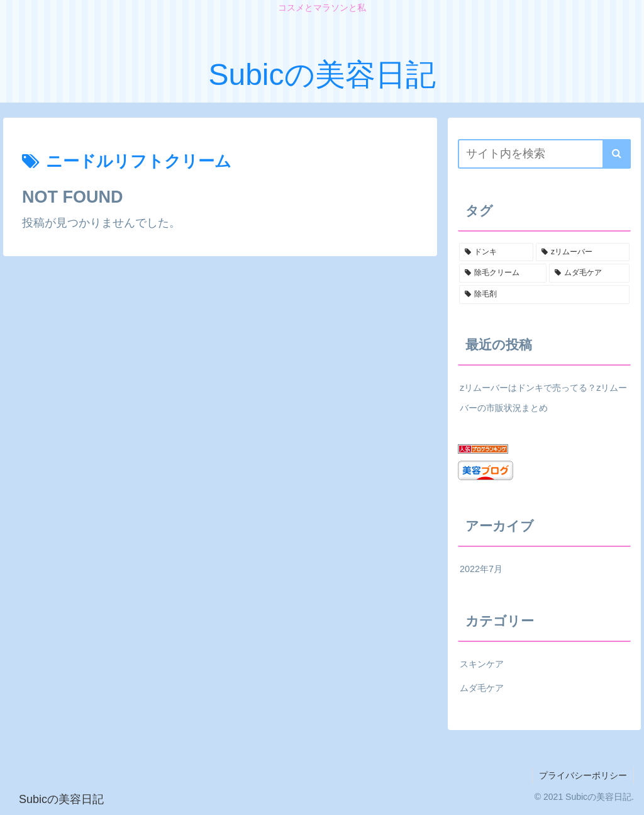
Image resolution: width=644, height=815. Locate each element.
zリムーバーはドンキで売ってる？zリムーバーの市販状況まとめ (543, 398)
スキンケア (482, 664)
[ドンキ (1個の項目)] (496, 252)
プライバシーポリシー (583, 775)
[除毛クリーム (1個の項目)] (503, 273)
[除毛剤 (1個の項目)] (544, 295)
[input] (544, 154)
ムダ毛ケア (482, 688)
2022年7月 (481, 569)
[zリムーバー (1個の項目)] (582, 252)
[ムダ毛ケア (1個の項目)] (589, 273)
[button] (617, 154)
